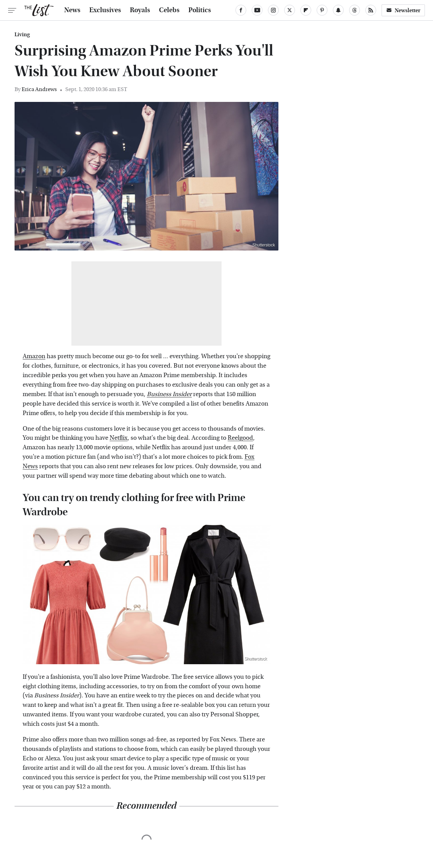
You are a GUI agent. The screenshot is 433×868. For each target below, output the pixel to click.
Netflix (119, 438)
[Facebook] (241, 10)
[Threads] (355, 10)
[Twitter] (290, 10)
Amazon (34, 356)
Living (22, 35)
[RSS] (371, 10)
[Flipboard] (306, 10)
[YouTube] (257, 10)
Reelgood (240, 438)
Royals (140, 10)
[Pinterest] (322, 10)
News (72, 10)
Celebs (169, 10)
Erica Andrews (39, 89)
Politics (200, 10)
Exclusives (105, 10)
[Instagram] (273, 10)
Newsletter (403, 10)
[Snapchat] (338, 10)
